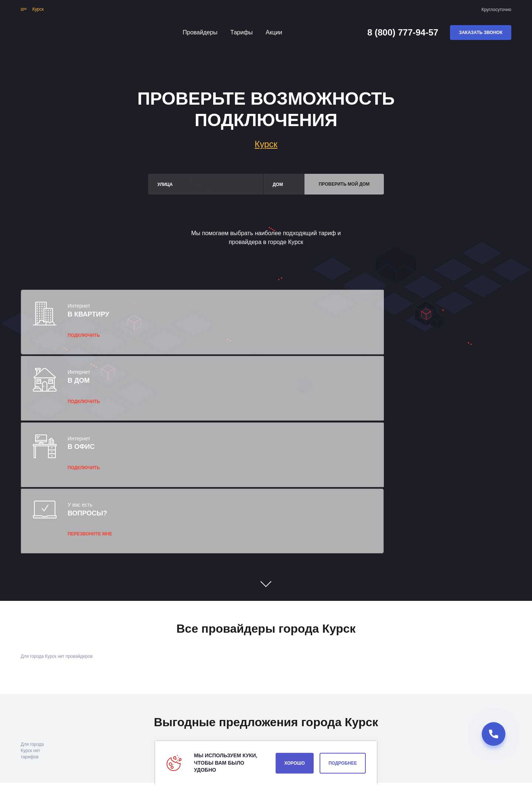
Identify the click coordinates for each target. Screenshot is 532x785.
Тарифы (242, 32)
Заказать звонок (481, 33)
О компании (350, 731)
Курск (266, 144)
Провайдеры (200, 32)
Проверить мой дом (344, 184)
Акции (274, 32)
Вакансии (309, 731)
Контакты (271, 731)
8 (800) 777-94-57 (403, 32)
